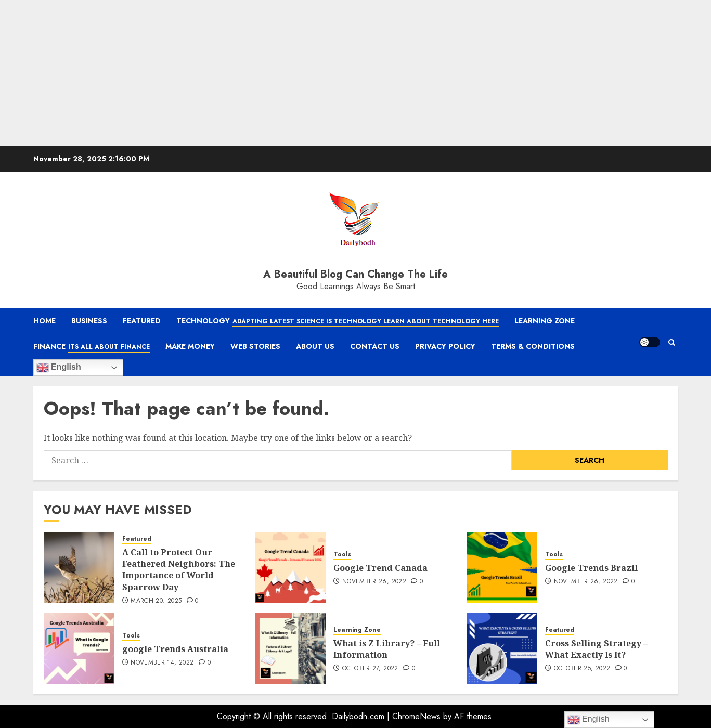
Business (89, 321)
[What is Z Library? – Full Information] (290, 648)
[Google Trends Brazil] (502, 567)
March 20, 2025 (156, 601)
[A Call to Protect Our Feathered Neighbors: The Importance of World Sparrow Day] (79, 567)
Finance (92, 347)
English (59, 368)
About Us (315, 346)
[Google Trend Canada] (290, 567)
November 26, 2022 (374, 582)
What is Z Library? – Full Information (387, 649)
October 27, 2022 (370, 669)
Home (44, 321)
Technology (338, 321)
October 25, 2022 (582, 669)
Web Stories (255, 346)
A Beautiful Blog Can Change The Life (355, 274)
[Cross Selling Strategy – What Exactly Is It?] (502, 648)
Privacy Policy (445, 346)
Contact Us (375, 346)
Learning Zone (545, 321)
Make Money (190, 346)
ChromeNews (416, 716)
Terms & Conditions (533, 346)
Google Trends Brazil (592, 568)
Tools (342, 555)
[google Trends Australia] (79, 648)
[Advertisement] (312, 73)
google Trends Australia (176, 649)
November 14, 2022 (162, 663)
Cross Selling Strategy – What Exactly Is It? (596, 649)
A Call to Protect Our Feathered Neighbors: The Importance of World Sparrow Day (179, 570)
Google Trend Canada (380, 568)
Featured (142, 321)
